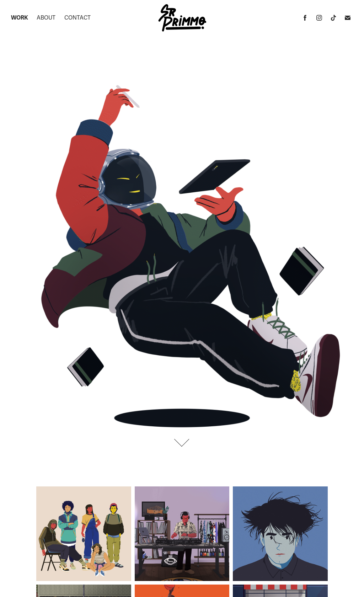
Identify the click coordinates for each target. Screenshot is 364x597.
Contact (77, 18)
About (46, 18)
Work (20, 18)
